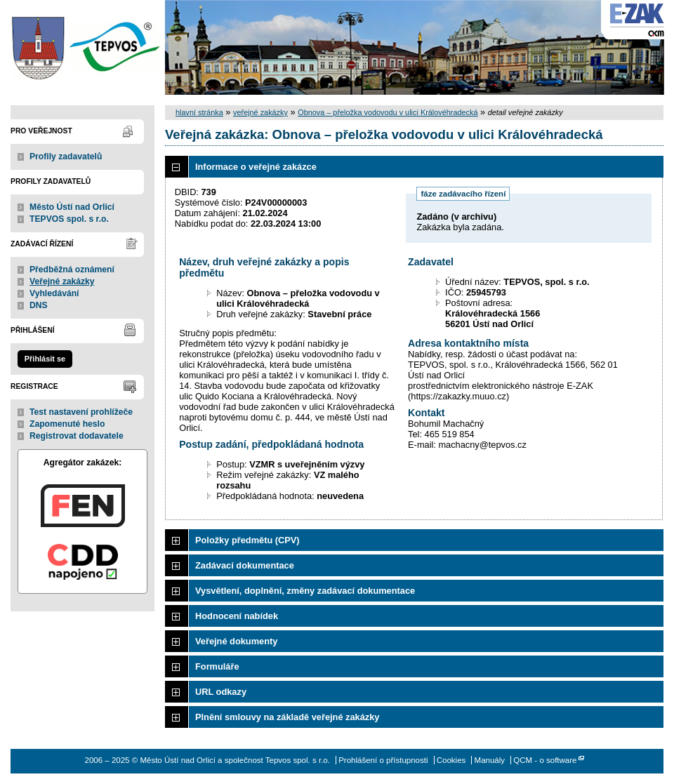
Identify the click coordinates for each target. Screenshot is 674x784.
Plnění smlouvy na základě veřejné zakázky (287, 717)
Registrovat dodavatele (77, 436)
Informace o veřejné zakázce (256, 167)
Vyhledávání (54, 293)
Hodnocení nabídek (237, 616)
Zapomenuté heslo (67, 424)
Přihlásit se (45, 359)
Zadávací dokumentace (245, 565)
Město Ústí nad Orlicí (72, 207)
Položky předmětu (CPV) (247, 540)
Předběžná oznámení (72, 270)
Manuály (490, 760)
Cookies (451, 760)
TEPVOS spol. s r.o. (69, 219)
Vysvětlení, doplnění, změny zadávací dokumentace (305, 591)
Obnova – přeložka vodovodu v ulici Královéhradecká (388, 112)
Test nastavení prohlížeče (81, 412)
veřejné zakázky (260, 112)
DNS (39, 305)
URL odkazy (221, 692)
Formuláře (217, 666)
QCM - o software (545, 760)
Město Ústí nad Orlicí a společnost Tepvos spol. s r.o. (82, 47)
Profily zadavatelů (66, 157)
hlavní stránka (199, 112)
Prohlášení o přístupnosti (383, 760)
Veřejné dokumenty (236, 641)
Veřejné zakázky (62, 281)
